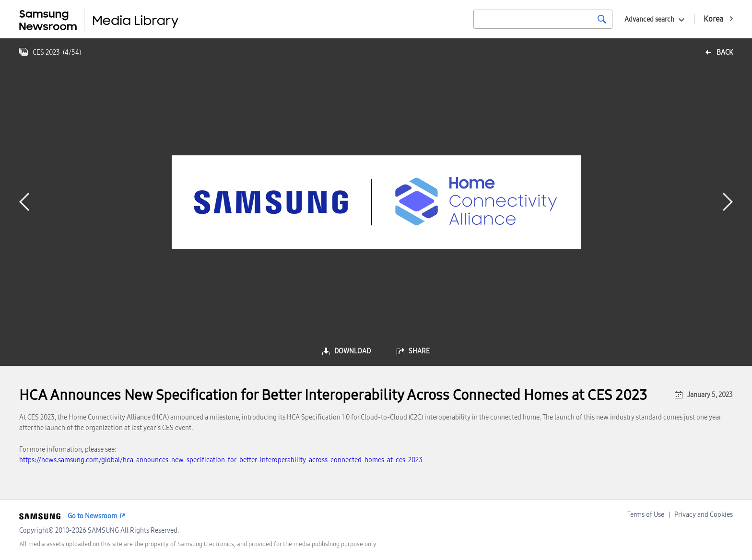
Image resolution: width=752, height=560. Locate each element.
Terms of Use (646, 515)
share (419, 351)
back (725, 52)
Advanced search (649, 19)
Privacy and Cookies (704, 515)
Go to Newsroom (92, 516)
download (352, 351)
